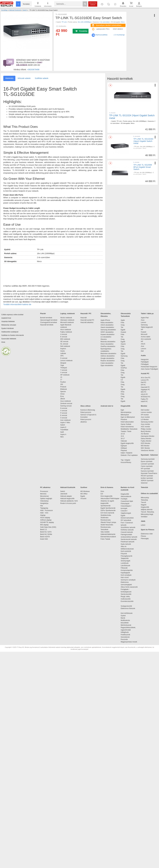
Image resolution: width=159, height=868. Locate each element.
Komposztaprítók (127, 570)
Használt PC (145, 387)
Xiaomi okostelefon (107, 327)
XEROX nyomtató (147, 481)
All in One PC (146, 378)
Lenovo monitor (146, 412)
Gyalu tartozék (126, 544)
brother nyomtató (147, 478)
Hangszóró (145, 360)
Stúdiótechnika (106, 515)
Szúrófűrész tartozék (128, 527)
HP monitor (145, 415)
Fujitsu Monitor (146, 441)
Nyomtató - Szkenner (149, 455)
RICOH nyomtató (147, 476)
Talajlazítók (125, 558)
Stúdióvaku (105, 518)
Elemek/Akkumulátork (108, 537)
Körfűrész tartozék (127, 530)
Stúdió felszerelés (107, 525)
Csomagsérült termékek (49, 322)
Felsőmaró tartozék (128, 542)
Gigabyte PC (145, 390)
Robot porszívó (86, 412)
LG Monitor (145, 420)
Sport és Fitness (148, 530)
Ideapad (63, 363)
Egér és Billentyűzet (128, 417)
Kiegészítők (125, 406)
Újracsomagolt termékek (49, 320)
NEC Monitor (145, 448)
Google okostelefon (107, 358)
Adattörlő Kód (6, 318)
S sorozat (64, 418)
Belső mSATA (45, 537)
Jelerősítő (64, 494)
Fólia (122, 323)
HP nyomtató (145, 469)
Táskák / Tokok (126, 431)
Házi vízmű (125, 577)
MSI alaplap (44, 525)
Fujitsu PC (144, 399)
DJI (102, 494)
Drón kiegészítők (106, 496)
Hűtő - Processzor (47, 510)
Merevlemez (44, 496)
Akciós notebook (66, 318)
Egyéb (123, 330)
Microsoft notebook (67, 322)
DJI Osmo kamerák (108, 513)
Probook (63, 387)
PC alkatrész (45, 487)
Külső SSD (44, 539)
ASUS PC (144, 394)
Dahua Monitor (146, 439)
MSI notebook (65, 339)
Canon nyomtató (147, 466)
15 (61, 377)
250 (62, 384)
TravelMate (65, 430)
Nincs (123, 22)
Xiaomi (123, 344)
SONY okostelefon (107, 332)
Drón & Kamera (107, 487)
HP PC (143, 385)
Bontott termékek (46, 318)
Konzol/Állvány (126, 462)
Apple (123, 320)
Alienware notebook (67, 320)
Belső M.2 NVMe (47, 534)
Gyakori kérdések (7, 328)
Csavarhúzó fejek (128, 501)
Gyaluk (126, 616)
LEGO (143, 525)
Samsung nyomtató (148, 459)
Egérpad (124, 446)
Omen (62, 394)
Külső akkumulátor (127, 422)
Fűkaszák (124, 568)
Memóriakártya (126, 412)
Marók (125, 618)
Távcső (143, 502)
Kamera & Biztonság (88, 410)
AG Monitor (145, 434)
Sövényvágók (127, 561)
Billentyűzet (125, 415)
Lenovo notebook (66, 361)
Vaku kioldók (105, 532)
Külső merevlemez (127, 427)
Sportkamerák (106, 506)
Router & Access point (68, 503)
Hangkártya (44, 503)
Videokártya (44, 501)
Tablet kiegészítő (147, 327)
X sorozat (64, 411)
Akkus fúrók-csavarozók (129, 587)
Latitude (63, 353)
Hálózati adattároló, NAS (69, 501)
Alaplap (43, 515)
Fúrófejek (125, 499)
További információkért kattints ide (17, 304)
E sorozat (64, 337)
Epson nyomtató (147, 461)
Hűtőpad (124, 448)
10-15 (123, 434)
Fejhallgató (145, 362)
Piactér (43, 313)
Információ (48, 4)
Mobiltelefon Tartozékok (129, 429)
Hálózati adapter (66, 496)
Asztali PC (145, 373)
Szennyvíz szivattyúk (128, 580)
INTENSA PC (146, 397)
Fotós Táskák (105, 539)
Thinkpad (64, 368)
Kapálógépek (125, 573)
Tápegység (44, 508)
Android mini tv (107, 406)
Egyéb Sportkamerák (108, 508)
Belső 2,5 (43, 530)
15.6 (122, 436)
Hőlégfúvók (125, 632)
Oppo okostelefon (107, 365)
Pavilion (63, 382)
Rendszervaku (106, 520)
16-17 (123, 439)
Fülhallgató (145, 364)
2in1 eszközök (146, 339)
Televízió (144, 487)
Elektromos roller (147, 534)
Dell (142, 351)
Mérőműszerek (126, 625)
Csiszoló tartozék (127, 532)
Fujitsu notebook (66, 332)
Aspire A (63, 434)
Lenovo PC (145, 380)
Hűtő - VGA (44, 513)
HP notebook (65, 375)
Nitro (62, 437)
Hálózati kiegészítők (67, 499)
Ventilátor (144, 517)
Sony (122, 392)
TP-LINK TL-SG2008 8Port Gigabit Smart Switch (143, 167)
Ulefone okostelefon (108, 356)
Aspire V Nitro (66, 423)
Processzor (44, 491)
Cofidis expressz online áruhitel (12, 315)
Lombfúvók (125, 563)
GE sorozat (65, 342)
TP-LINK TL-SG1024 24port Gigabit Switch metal (132, 117)
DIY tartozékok (126, 520)
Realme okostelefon (108, 361)
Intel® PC (144, 401)
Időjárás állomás (147, 510)
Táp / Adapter (125, 460)
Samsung (124, 356)
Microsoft (144, 334)
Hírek (3, 342)
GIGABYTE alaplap (47, 522)
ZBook (63, 399)
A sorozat (64, 334)
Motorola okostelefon (108, 342)
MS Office (84, 494)
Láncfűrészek (127, 566)
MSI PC (144, 392)
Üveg (123, 325)
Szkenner (144, 483)
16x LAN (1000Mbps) (85, 22)
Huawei (123, 332)
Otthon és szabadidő (149, 493)
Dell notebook (65, 346)
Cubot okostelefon (107, 363)
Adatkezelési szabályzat (10, 332)
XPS (62, 356)
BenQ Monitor (146, 431)
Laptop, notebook (68, 313)
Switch (63, 425)
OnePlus (124, 368)
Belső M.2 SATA (46, 532)
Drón (102, 491)
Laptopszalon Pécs (103, 29)
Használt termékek (47, 325)
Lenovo (143, 322)
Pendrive (124, 420)
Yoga (62, 365)
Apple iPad (145, 318)
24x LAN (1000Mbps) (140, 121)
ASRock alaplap (46, 520)
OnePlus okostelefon (108, 346)
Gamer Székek (126, 424)
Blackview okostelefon (108, 354)
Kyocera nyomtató (147, 471)
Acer (143, 346)
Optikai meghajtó (46, 499)
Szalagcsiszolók (126, 606)
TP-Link (64, 22)
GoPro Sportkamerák (108, 510)
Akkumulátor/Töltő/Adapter (110, 499)
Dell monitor (145, 410)
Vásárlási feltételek (8, 322)
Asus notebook (66, 401)
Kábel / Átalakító (127, 453)
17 (61, 380)
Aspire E (63, 427)
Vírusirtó (83, 499)
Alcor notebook (66, 330)
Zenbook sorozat (66, 403)
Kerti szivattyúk (126, 575)
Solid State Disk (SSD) (48, 527)
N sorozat (64, 408)
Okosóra (104, 339)
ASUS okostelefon (107, 325)
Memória (43, 494)
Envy (62, 396)
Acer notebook (65, 420)
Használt (84, 318)
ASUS (143, 344)
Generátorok (125, 637)
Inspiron (63, 349)
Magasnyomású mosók (129, 642)
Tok (122, 327)
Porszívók (124, 639)
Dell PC (144, 382)
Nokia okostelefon (107, 323)
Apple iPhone (105, 320)
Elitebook (64, 389)
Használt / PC (86, 313)
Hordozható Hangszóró (149, 367)
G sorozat (64, 358)
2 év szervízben (105, 22)
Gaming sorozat (66, 406)
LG (122, 380)
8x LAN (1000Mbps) (146, 173)
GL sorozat (64, 344)
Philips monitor (146, 429)
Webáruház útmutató (9, 325)
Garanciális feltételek (9, 339)
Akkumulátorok (127, 496)
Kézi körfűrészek (128, 613)
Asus (143, 320)
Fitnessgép (145, 539)
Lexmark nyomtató (147, 464)
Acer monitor (145, 417)
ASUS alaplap (46, 518)
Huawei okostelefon (108, 334)
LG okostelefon (106, 337)
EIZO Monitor (146, 443)
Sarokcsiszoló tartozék (129, 539)
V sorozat (64, 372)
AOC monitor (145, 427)
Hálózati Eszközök (68, 487)
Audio (143, 355)
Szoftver (84, 487)
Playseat (124, 450)
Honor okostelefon (107, 344)
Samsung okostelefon (108, 330)
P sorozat (64, 413)
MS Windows (85, 491)
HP (142, 330)
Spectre (63, 392)
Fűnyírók (124, 554)
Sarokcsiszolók (127, 594)
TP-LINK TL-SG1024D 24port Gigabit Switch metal (143, 141)
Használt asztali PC (87, 320)
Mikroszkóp (145, 498)
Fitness (143, 536)
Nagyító (144, 505)
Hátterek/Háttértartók (108, 534)
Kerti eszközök (126, 551)
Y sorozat (64, 370)
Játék (143, 521)
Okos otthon (86, 406)
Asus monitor (145, 424)
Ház (42, 506)
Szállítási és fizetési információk (13, 335)
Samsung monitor (147, 422)
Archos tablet (145, 337)
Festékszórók (125, 635)
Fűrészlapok (126, 504)
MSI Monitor (145, 446)
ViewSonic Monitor (147, 450)
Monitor (144, 406)
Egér (122, 410)
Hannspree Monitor (148, 436)
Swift (62, 432)
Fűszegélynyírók (127, 556)
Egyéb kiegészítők (127, 443)
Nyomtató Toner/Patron (149, 473)
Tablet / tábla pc (147, 313)
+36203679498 (33, 70)
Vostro (63, 351)
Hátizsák (124, 441)
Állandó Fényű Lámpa (109, 522)
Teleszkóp (144, 500)
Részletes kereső (93, 4)
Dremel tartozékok (128, 518)
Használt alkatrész (87, 322)
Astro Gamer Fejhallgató (149, 369)
